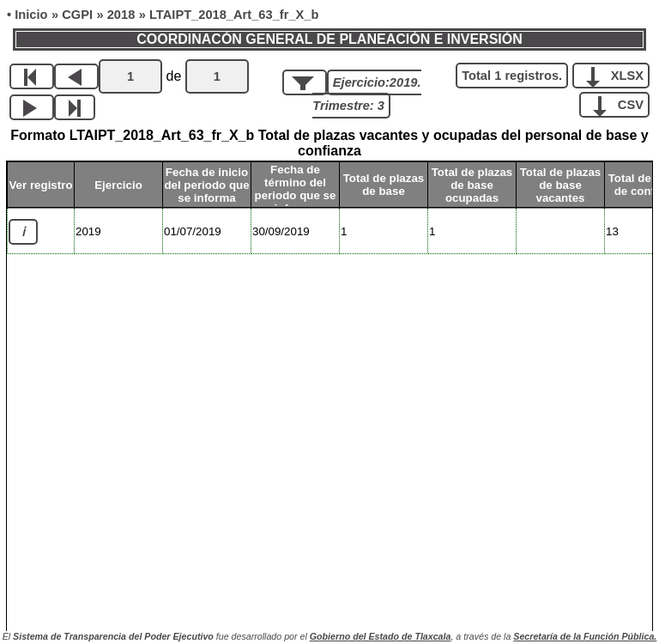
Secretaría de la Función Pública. (585, 636)
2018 (121, 15)
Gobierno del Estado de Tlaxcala (381, 636)
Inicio (31, 15)
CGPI (77, 15)
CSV (621, 104)
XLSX (617, 75)
